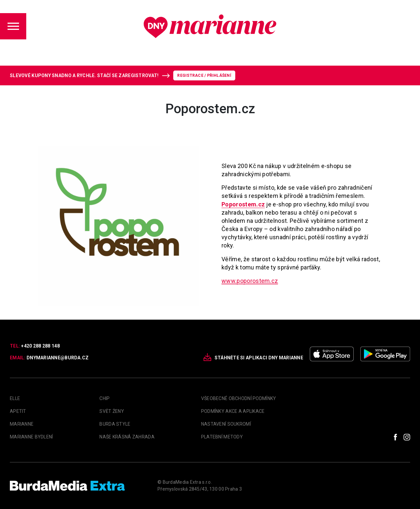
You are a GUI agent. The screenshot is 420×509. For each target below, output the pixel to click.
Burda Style (115, 424)
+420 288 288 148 (40, 346)
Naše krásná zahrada (127, 437)
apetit (18, 411)
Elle (15, 398)
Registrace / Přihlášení (204, 75)
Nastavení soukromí (226, 424)
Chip (105, 398)
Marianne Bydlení (31, 437)
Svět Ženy (112, 411)
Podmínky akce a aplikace (233, 411)
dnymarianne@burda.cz (58, 358)
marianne (22, 424)
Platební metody (222, 437)
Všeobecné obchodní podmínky (239, 398)
